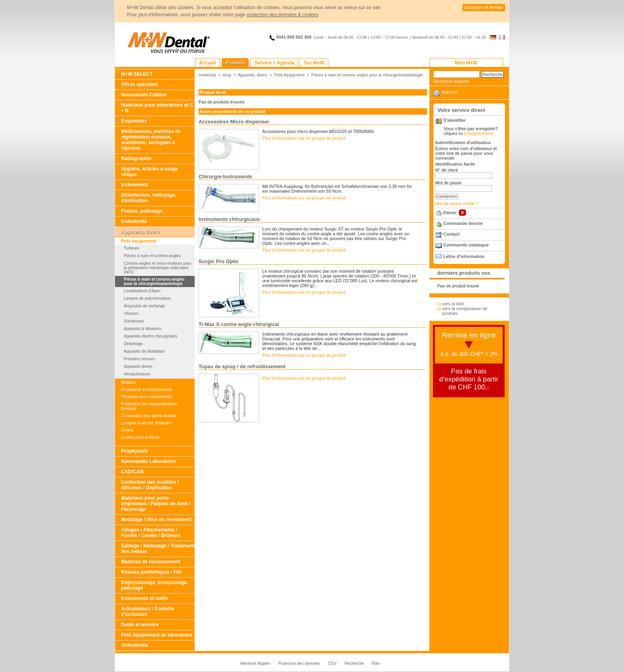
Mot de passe (448, 183)
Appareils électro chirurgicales (150, 336)
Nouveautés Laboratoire (148, 461)
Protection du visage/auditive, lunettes (150, 406)
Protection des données (299, 663)
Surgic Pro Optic (219, 261)
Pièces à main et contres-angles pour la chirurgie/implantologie (154, 281)
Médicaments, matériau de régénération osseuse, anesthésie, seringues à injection (151, 140)
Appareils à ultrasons (142, 329)
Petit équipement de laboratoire (157, 635)
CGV (332, 663)
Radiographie (136, 158)
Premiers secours (139, 359)
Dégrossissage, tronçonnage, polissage (154, 585)
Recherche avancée (451, 81)
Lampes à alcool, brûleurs (146, 423)
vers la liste (453, 304)
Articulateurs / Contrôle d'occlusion (147, 611)
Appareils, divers (140, 232)
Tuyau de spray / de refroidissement (242, 366)
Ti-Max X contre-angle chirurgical (239, 324)
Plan (376, 663)
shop (227, 75)
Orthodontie (135, 645)
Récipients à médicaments (147, 389)
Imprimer (450, 92)
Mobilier (129, 382)
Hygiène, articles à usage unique (149, 172)
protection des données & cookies (283, 15)
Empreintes (134, 121)
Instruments (135, 185)
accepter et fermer (484, 8)
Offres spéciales (139, 84)
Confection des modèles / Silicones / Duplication (150, 485)
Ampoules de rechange (144, 306)
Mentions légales (255, 663)
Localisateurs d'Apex (142, 291)
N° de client (447, 170)
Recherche (354, 663)
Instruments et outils (144, 598)
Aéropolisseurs (137, 374)
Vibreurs (131, 314)
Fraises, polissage (142, 211)
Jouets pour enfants (140, 437)
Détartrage (133, 344)
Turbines (132, 248)
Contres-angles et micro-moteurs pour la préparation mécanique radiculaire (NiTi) (158, 268)
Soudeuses (134, 321)
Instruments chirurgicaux (229, 219)
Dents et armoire (140, 625)
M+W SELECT (137, 74)
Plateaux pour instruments (146, 397)
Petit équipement (139, 241)
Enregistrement (479, 133)
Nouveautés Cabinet (144, 95)
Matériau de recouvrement (151, 562)
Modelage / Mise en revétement (156, 520)
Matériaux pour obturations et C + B (157, 108)
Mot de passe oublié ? (457, 203)
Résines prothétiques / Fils (151, 572)
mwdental (207, 75)
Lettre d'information (464, 256)
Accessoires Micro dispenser (234, 122)
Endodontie (134, 221)
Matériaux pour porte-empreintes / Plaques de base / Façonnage (156, 504)
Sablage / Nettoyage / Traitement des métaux (158, 549)
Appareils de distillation (144, 351)
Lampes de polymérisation (147, 298)
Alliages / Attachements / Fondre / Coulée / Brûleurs (151, 533)
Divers (127, 430)
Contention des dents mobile (149, 416)
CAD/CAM (132, 472)
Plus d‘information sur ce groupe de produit (304, 138)
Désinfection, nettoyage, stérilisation (149, 198)
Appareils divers (138, 366)
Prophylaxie (135, 451)
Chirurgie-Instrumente (225, 177)
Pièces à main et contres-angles (152, 256)
